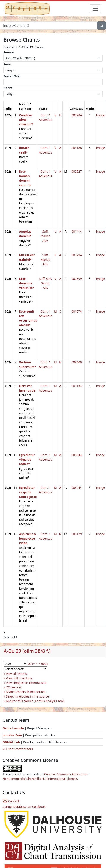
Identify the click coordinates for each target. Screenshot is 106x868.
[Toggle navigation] (95, 9)
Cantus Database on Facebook (24, 807)
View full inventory (19, 678)
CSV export (14, 687)
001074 (77, 311)
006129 (77, 534)
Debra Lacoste (13, 728)
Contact (11, 801)
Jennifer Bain (13, 735)
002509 (77, 279)
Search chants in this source (26, 692)
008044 (77, 455)
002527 (77, 171)
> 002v (43, 664)
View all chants (16, 674)
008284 (77, 115)
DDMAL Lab (11, 742)
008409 (77, 362)
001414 (77, 231)
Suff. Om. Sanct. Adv (46, 283)
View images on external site (26, 683)
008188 (77, 148)
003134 (77, 386)
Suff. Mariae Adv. (45, 236)
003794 (77, 255)
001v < (33, 664)
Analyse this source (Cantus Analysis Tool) (35, 701)
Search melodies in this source (27, 696)
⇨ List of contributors (18, 749)
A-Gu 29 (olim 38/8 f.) (27, 651)
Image (100, 115)
